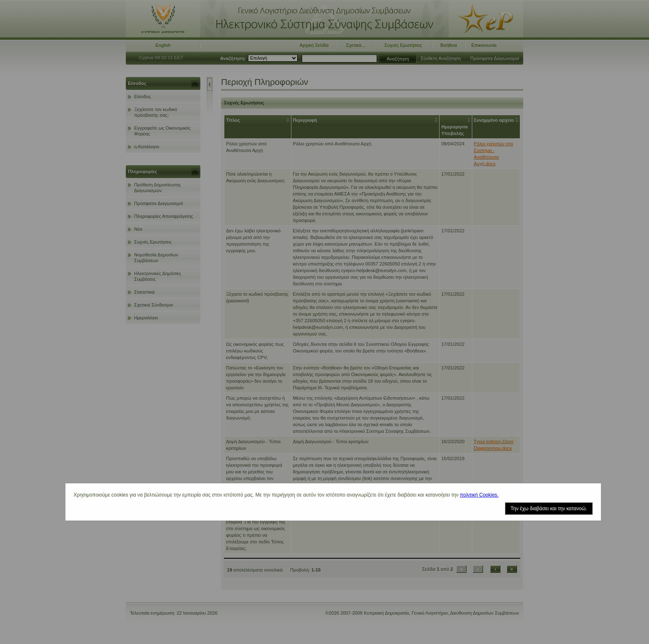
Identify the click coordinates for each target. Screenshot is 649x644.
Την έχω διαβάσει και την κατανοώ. (549, 509)
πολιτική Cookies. (479, 495)
